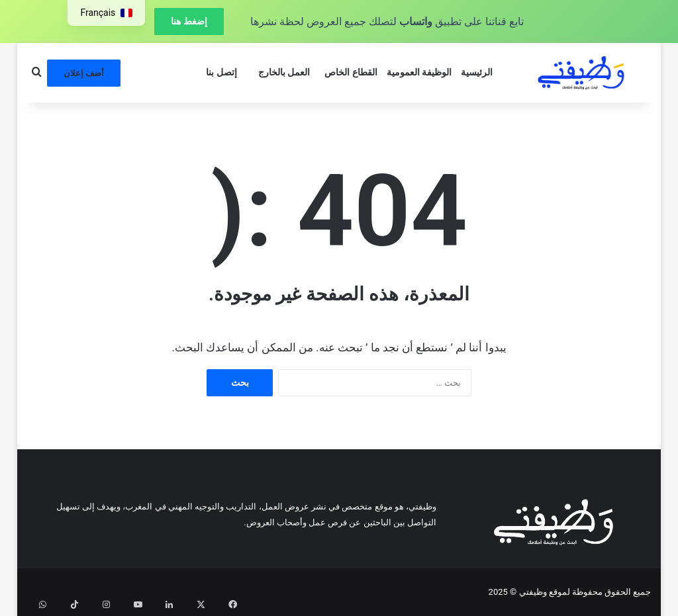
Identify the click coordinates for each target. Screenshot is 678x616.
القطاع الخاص (351, 72)
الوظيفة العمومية (419, 72)
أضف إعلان (84, 73)
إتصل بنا (221, 72)
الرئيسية (477, 72)
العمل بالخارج (284, 72)
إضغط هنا (189, 21)
